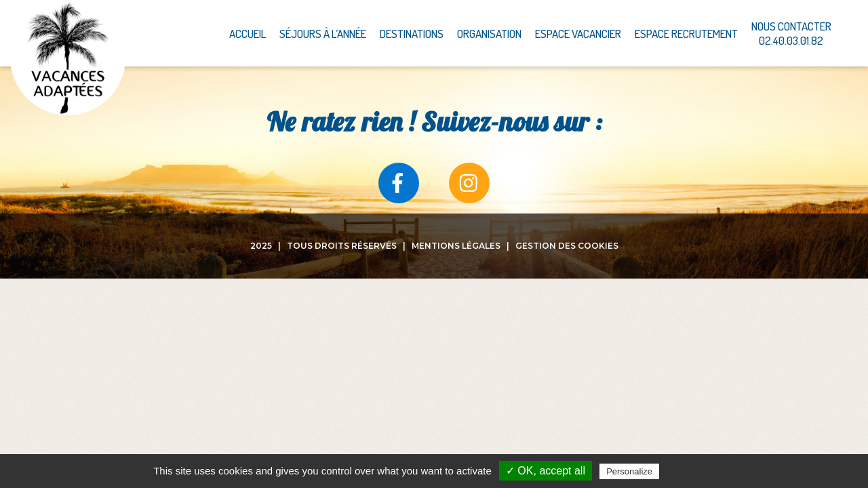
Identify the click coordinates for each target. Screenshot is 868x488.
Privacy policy (695, 471)
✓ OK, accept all (546, 471)
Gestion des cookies (567, 246)
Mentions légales (456, 246)
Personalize (629, 471)
